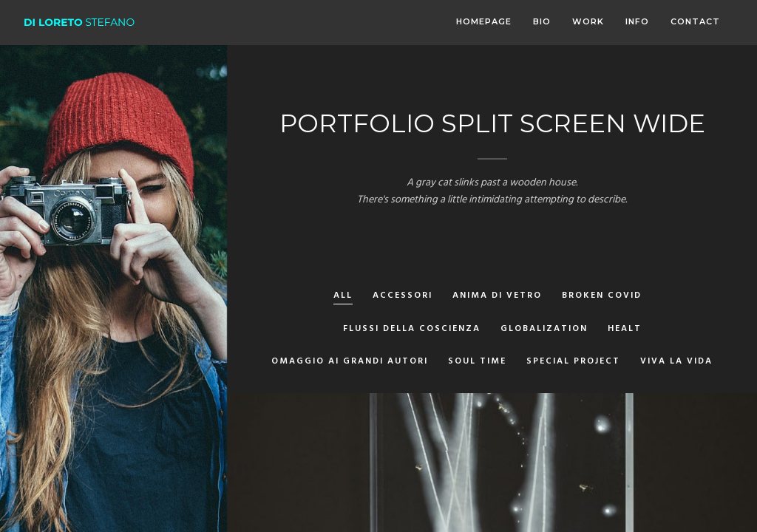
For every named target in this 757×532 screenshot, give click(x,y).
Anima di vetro (497, 297)
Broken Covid (602, 297)
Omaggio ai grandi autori (350, 362)
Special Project (573, 362)
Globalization (544, 330)
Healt (625, 330)
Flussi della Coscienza (412, 330)
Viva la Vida (676, 362)
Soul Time (477, 362)
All (343, 297)
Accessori (403, 297)
